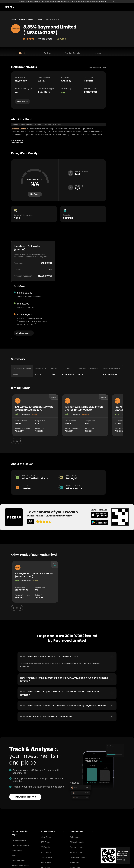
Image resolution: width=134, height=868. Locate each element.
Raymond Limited (36, 19)
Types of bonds (77, 852)
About (22, 53)
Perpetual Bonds (19, 840)
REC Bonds (46, 841)
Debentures (75, 836)
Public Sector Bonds (20, 865)
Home (14, 19)
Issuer (98, 53)
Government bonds (78, 857)
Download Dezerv (26, 796)
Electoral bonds (77, 847)
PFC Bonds (46, 867)
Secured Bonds (18, 860)
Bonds (22, 19)
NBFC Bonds (17, 850)
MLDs (14, 855)
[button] (23, 832)
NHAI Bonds (46, 836)
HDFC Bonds (46, 857)
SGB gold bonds (77, 841)
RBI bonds (74, 862)
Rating (47, 53)
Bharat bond (75, 867)
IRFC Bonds (46, 862)
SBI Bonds (45, 847)
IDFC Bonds (46, 852)
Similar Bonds (73, 53)
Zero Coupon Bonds (20, 845)
